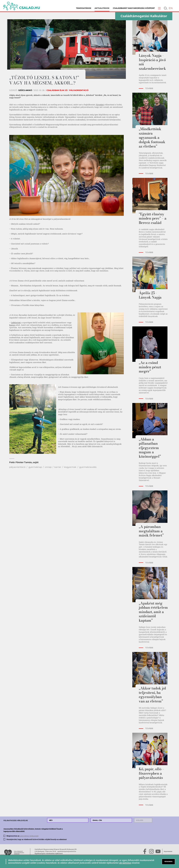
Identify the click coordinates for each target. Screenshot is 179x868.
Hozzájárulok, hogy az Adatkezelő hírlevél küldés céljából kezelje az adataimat (37, 839)
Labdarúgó (16, 322)
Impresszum (168, 851)
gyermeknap (35, 467)
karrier (58, 467)
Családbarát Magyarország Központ (134, 8)
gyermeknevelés (88, 467)
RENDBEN (168, 861)
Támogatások (84, 8)
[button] (159, 8)
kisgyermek (70, 467)
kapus (12, 325)
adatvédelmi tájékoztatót (29, 836)
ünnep (48, 467)
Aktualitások (102, 8)
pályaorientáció (17, 467)
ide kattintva (125, 863)
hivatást (100, 105)
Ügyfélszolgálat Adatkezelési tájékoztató (49, 853)
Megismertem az (22, 836)
